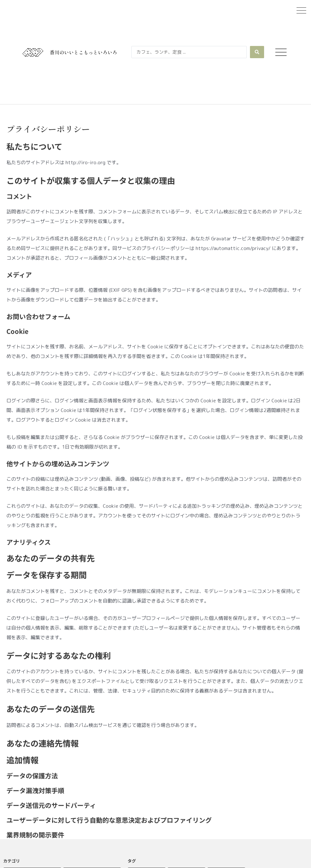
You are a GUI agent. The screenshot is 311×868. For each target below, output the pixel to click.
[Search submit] (257, 52)
